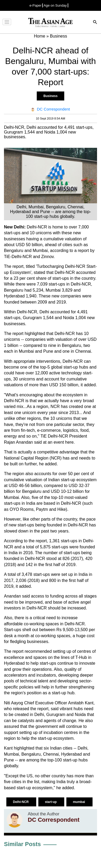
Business (50, 96)
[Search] (95, 23)
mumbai (79, 802)
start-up (51, 802)
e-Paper (35, 5)
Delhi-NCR (21, 802)
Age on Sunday (55, 5)
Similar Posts (22, 844)
